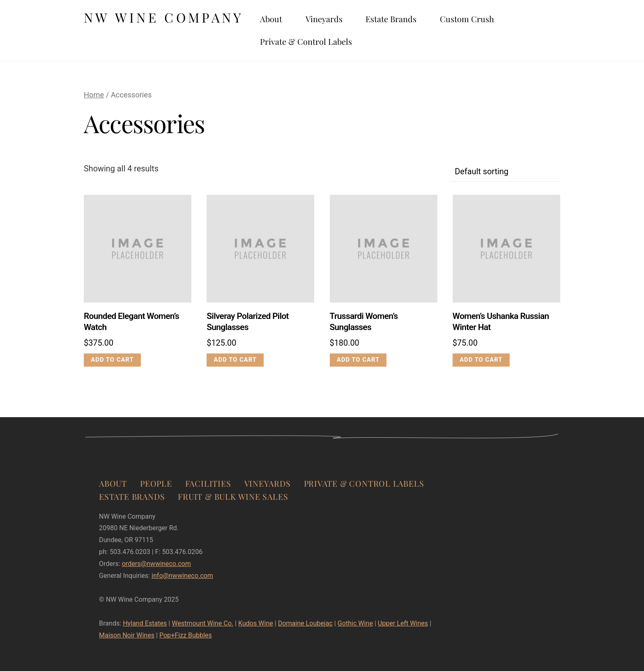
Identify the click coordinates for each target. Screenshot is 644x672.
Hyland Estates (145, 625)
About (283, 19)
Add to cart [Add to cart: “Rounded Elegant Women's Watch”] (113, 361)
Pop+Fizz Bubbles (186, 636)
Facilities (208, 485)
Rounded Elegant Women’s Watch (131, 323)
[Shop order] (505, 173)
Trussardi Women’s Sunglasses (364, 323)
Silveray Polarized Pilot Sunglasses (248, 323)
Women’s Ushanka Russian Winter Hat (501, 323)
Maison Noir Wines (127, 636)
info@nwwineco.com (182, 577)
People (156, 485)
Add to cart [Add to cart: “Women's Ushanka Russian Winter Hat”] (481, 361)
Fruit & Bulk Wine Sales (233, 498)
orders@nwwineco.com (156, 565)
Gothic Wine (355, 625)
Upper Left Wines (403, 625)
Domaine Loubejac (305, 625)
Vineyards (336, 19)
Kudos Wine (256, 625)
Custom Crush (479, 19)
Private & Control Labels (318, 42)
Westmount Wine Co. (202, 625)
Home (94, 96)
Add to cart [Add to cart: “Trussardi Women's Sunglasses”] (358, 361)
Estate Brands (403, 19)
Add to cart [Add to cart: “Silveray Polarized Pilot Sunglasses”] (235, 361)
